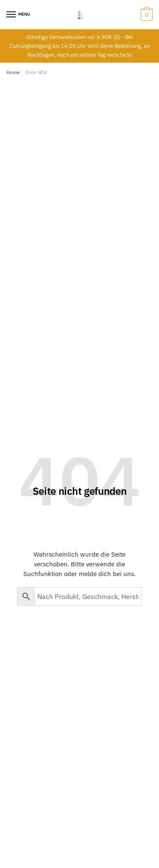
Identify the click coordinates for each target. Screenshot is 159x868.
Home (13, 72)
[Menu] (11, 15)
